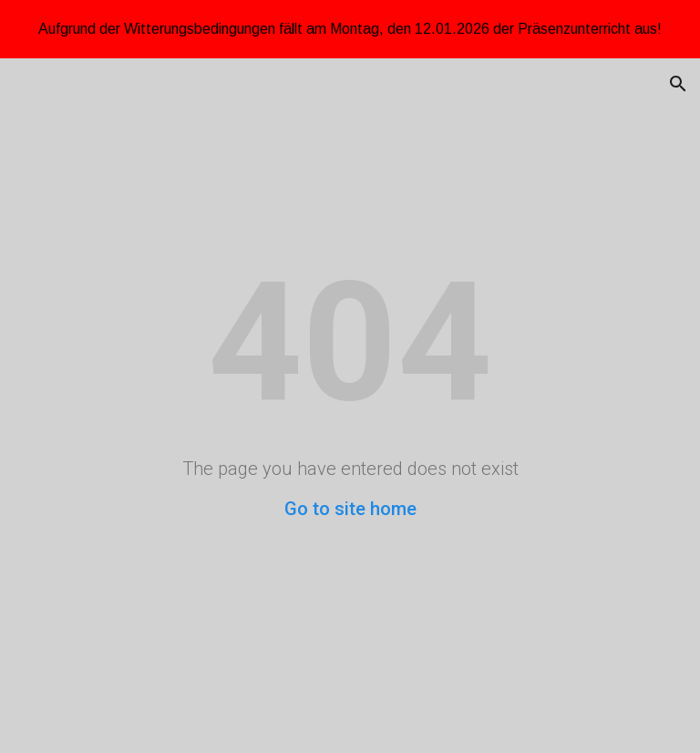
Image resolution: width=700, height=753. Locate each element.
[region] (350, 29)
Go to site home (350, 509)
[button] (678, 84)
